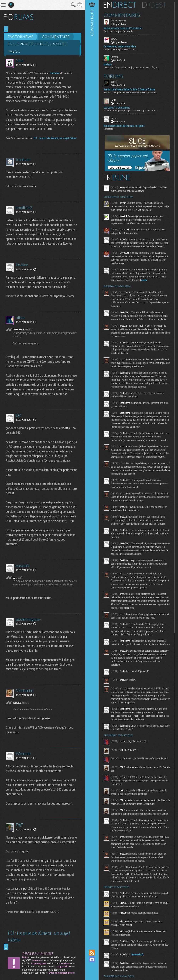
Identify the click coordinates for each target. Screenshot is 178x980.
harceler (55, 73)
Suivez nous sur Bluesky (92, 972)
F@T (20, 825)
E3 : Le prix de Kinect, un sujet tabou (38, 48)
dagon (114, 82)
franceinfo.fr (137, 954)
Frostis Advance (118, 21)
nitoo (20, 317)
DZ (18, 415)
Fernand (115, 57)
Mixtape (108, 64)
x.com (144, 280)
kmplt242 (24, 208)
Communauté (92, 471)
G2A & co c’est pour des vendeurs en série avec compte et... (131, 92)
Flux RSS (92, 953)
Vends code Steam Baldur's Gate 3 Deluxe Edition (129, 89)
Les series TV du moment (117, 108)
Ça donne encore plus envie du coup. (120, 49)
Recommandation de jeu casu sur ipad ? (124, 126)
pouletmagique (28, 619)
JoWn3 (114, 39)
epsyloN (23, 565)
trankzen (23, 160)
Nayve (114, 118)
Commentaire (56, 37)
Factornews (20, 37)
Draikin (22, 265)
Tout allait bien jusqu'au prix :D (118, 31)
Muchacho (25, 690)
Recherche (73, 5)
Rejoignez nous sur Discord (92, 959)
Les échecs (108, 129)
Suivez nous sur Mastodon (92, 966)
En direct (120, 5)
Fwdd (113, 100)
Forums (113, 76)
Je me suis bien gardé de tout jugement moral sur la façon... (131, 67)
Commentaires (122, 15)
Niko (20, 60)
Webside (23, 754)
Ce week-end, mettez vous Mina (120, 46)
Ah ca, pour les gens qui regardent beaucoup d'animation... (131, 110)
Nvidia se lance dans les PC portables (123, 28)
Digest (154, 5)
